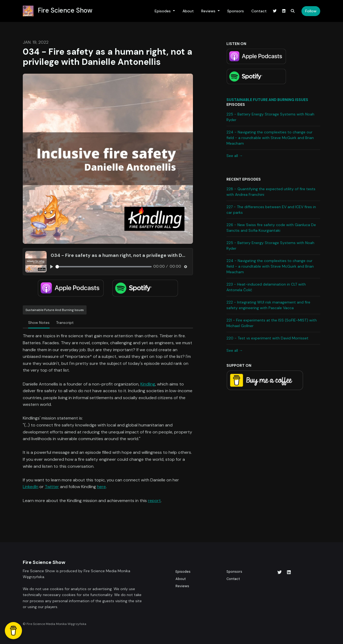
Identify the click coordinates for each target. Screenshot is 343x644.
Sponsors (236, 11)
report (154, 501)
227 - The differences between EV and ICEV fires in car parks (271, 210)
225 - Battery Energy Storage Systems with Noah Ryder (270, 117)
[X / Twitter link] (275, 11)
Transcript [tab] (65, 323)
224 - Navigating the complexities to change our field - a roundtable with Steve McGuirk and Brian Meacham (270, 138)
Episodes (163, 11)
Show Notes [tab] (39, 323)
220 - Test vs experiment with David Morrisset (267, 338)
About (188, 11)
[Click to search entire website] (293, 11)
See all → (235, 156)
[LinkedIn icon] (289, 572)
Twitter (52, 487)
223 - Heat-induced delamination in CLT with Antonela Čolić (266, 287)
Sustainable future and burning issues (267, 100)
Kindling (148, 384)
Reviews (209, 11)
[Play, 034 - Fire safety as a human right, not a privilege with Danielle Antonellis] (52, 267)
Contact (259, 11)
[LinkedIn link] (284, 11)
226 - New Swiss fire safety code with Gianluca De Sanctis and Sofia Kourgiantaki (271, 228)
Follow (311, 11)
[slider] (104, 267)
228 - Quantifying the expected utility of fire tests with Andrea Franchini (271, 192)
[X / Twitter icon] (279, 572)
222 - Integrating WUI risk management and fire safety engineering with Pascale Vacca (268, 305)
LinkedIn (31, 487)
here (101, 487)
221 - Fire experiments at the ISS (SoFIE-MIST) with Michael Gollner (272, 323)
